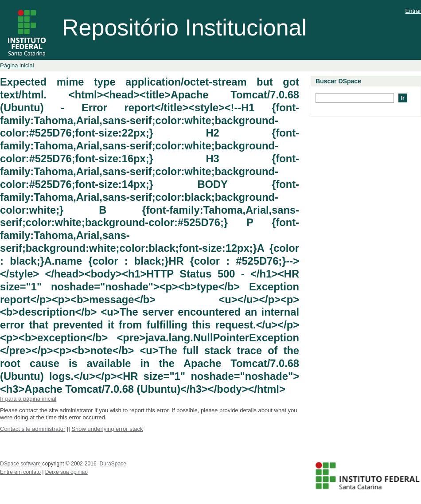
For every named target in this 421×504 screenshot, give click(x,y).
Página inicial (17, 65)
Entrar (413, 11)
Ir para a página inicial (28, 399)
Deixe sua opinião (66, 472)
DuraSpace (113, 464)
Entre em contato (20, 472)
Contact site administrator (33, 429)
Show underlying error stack (107, 429)
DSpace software (20, 464)
